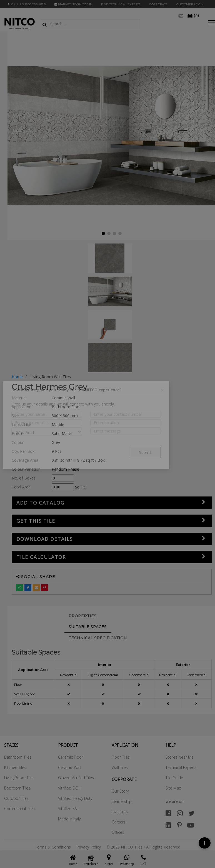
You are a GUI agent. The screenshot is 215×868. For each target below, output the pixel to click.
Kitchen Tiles (15, 767)
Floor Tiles (121, 757)
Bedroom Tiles (17, 788)
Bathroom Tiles (18, 757)
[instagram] (180, 813)
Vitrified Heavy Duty (75, 798)
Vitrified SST (68, 809)
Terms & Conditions (53, 847)
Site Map (173, 788)
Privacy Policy (89, 847)
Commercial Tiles (19, 809)
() (193, 15)
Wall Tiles (120, 767)
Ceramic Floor (71, 757)
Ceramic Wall (70, 767)
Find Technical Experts (121, 4)
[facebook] (168, 813)
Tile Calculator (41, 557)
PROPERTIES (82, 616)
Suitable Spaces (88, 627)
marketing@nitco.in (73, 4)
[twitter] (191, 813)
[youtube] (191, 825)
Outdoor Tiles (16, 798)
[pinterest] (179, 825)
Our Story (120, 791)
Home (17, 377)
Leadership (122, 801)
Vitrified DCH (69, 788)
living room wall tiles (51, 377)
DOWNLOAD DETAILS (45, 539)
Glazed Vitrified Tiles (76, 778)
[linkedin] (168, 825)
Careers (119, 822)
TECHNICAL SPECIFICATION (98, 638)
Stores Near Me (180, 757)
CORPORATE (158, 4)
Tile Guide (174, 778)
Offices (118, 832)
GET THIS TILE (36, 521)
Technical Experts (181, 767)
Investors (120, 812)
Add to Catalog (40, 503)
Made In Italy (69, 819)
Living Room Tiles (19, 778)
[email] (181, 15)
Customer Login (190, 4)
